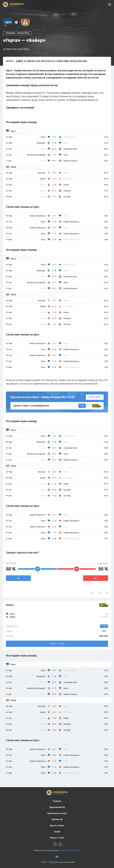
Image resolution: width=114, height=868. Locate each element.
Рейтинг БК (57, 819)
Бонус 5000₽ (95, 397)
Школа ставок (57, 826)
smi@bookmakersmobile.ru (70, 850)
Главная (57, 801)
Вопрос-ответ (57, 838)
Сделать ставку (57, 644)
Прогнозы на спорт (57, 813)
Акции (57, 832)
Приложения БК (57, 807)
